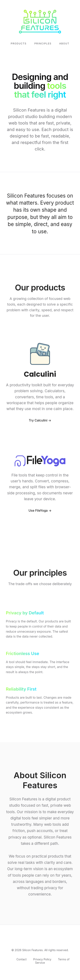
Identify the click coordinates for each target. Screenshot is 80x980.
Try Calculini (38, 421)
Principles (43, 44)
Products (19, 44)
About (64, 44)
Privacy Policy (42, 959)
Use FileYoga (38, 511)
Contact (22, 959)
